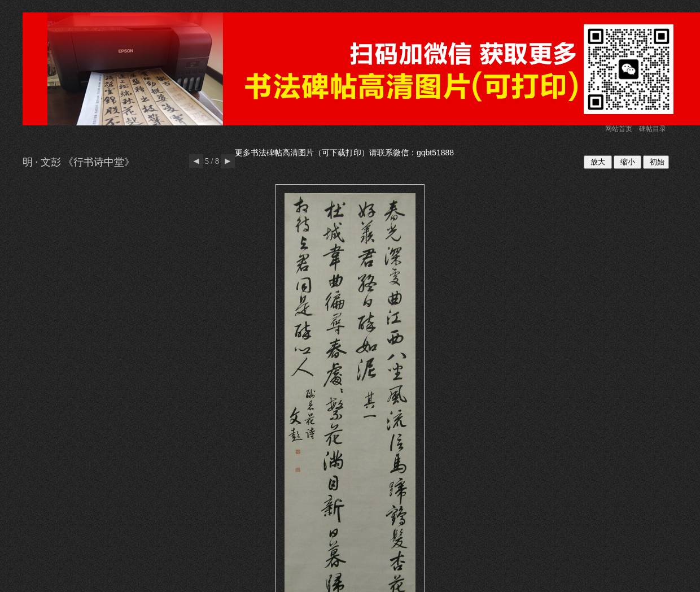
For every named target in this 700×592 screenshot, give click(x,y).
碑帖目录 (653, 129)
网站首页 (619, 129)
